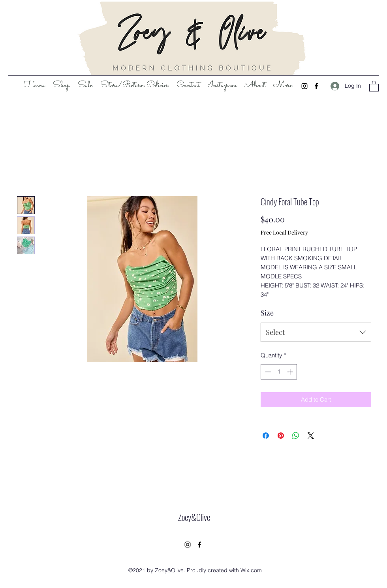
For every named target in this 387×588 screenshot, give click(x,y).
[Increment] (291, 372)
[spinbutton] (279, 372)
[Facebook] (316, 86)
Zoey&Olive (194, 517)
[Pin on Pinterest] (281, 436)
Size (267, 313)
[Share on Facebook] (266, 436)
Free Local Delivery (284, 232)
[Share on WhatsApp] (296, 436)
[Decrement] (267, 372)
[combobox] (316, 333)
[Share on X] (311, 436)
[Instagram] (304, 86)
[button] (374, 86)
